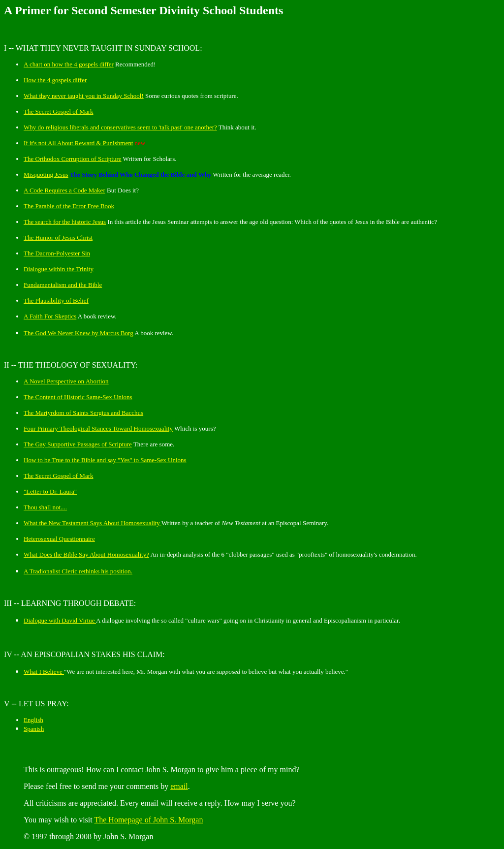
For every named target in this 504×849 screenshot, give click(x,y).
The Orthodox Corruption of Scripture (73, 159)
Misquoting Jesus (46, 174)
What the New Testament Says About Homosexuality (93, 523)
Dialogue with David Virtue (60, 620)
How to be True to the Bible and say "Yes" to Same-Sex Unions (105, 460)
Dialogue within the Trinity (59, 269)
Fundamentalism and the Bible (63, 285)
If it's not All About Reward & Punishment (78, 143)
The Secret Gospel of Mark (59, 111)
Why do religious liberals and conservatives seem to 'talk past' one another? (120, 127)
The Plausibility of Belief (56, 300)
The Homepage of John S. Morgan (148, 820)
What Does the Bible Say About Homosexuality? (86, 554)
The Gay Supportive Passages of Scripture (78, 444)
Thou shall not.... (45, 507)
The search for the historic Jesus (65, 222)
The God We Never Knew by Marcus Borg (79, 333)
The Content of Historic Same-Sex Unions (78, 397)
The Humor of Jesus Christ (58, 237)
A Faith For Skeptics (50, 316)
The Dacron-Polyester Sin (57, 253)
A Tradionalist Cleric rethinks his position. (78, 571)
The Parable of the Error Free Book (69, 206)
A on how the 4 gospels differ (69, 64)
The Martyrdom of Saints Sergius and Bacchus (83, 413)
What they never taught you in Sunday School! (84, 96)
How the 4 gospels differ (55, 80)
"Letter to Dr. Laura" (50, 491)
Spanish (34, 729)
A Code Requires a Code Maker (64, 190)
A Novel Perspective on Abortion (66, 381)
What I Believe (44, 672)
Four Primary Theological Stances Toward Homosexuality (98, 428)
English (33, 720)
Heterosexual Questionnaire (59, 539)
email (179, 786)
